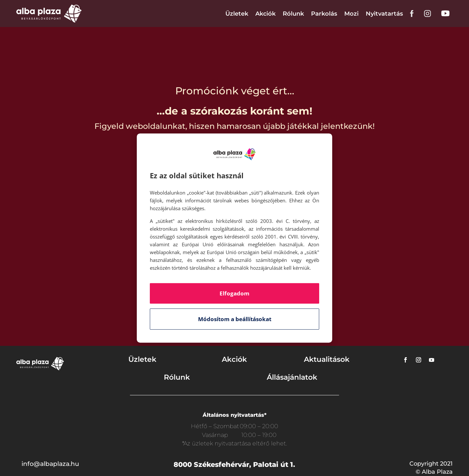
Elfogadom (234, 293)
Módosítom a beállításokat (235, 319)
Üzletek (237, 14)
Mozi (351, 14)
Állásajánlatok (292, 377)
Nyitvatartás (384, 14)
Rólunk (293, 14)
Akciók (265, 14)
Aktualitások (327, 359)
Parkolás (324, 14)
